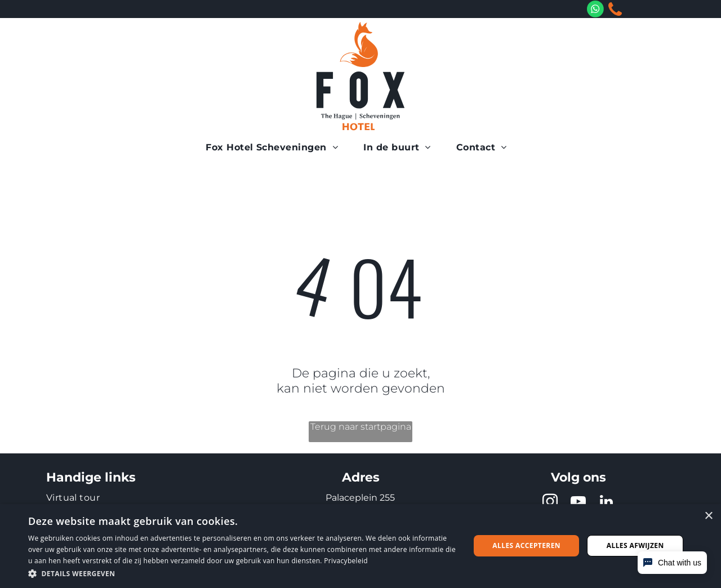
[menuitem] (276, 147)
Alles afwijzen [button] (635, 545)
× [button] (708, 516)
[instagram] (550, 503)
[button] (242, 573)
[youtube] (578, 503)
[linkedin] (607, 503)
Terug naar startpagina (361, 427)
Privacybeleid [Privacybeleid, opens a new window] (346, 561)
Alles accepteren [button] (526, 545)
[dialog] (360, 546)
